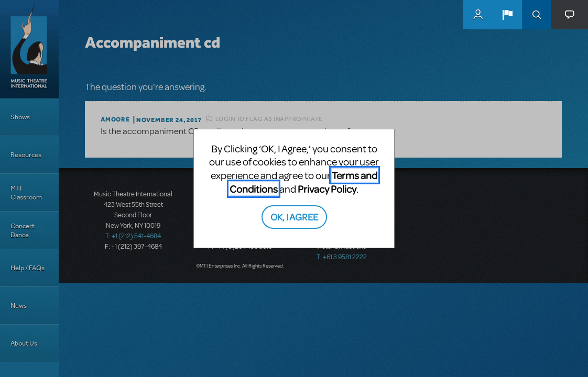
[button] (507, 15)
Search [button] (537, 15)
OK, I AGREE (294, 217)
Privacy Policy (327, 189)
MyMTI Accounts (478, 15)
